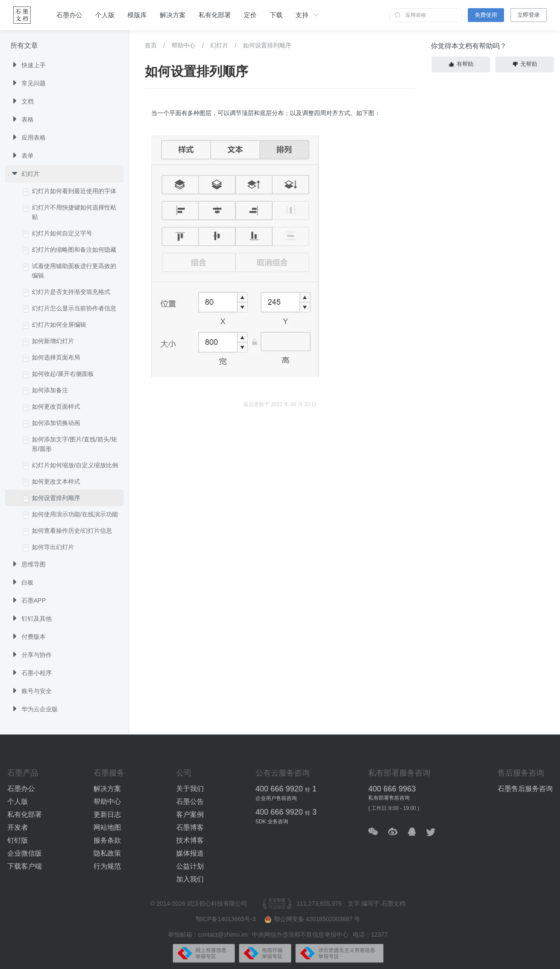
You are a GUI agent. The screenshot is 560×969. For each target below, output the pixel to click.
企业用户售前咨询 (276, 798)
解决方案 (173, 15)
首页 (151, 45)
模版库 (137, 15)
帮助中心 (184, 45)
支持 (308, 15)
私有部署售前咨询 (389, 798)
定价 (250, 15)
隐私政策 (107, 853)
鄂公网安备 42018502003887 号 (313, 919)
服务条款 (107, 840)
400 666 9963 (392, 789)
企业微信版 (25, 853)
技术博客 (190, 840)
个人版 (105, 15)
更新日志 (107, 814)
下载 (276, 15)
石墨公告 (190, 802)
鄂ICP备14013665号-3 (227, 919)
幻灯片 (219, 45)
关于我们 (190, 789)
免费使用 (486, 15)
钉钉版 (18, 840)
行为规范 (107, 866)
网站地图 (107, 827)
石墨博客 (190, 827)
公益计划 (190, 866)
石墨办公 (69, 15)
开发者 (18, 827)
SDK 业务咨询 (272, 822)
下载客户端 (25, 866)
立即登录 (529, 15)
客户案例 (190, 814)
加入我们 (190, 879)
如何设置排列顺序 (267, 45)
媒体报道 (190, 853)
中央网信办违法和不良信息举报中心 (300, 935)
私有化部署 (215, 15)
